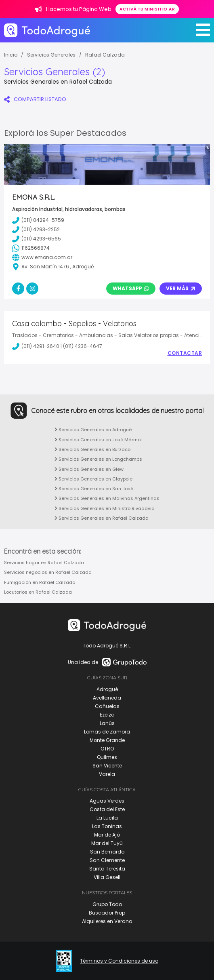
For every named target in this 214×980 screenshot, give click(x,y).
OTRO (107, 749)
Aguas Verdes (107, 801)
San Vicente (107, 766)
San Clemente (107, 860)
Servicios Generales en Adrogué (93, 430)
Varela (107, 774)
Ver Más (181, 288)
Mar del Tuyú (107, 843)
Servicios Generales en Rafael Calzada (102, 518)
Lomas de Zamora (107, 732)
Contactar (185, 353)
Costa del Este (107, 809)
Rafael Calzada (105, 55)
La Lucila (107, 818)
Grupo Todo (107, 904)
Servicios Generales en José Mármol (98, 440)
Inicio (11, 55)
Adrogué (107, 689)
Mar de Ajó (107, 835)
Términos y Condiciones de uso (119, 961)
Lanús (107, 723)
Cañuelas (107, 706)
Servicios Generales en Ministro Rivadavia (105, 508)
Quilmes (107, 757)
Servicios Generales (51, 55)
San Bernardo (107, 852)
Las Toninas (107, 826)
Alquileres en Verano (107, 921)
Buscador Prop (107, 913)
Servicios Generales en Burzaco (92, 449)
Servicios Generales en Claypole (93, 479)
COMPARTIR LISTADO (35, 99)
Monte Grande (107, 740)
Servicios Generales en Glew (89, 469)
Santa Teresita (107, 869)
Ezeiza (107, 715)
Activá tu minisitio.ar (147, 9)
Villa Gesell (107, 877)
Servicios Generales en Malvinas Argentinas (107, 498)
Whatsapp (131, 288)
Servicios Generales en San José (94, 489)
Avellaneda (107, 698)
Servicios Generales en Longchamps (98, 459)
